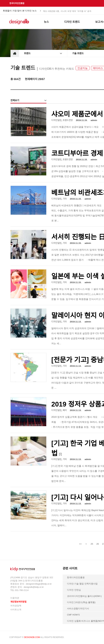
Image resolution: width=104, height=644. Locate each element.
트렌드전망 (68, 120)
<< (80, 544)
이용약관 (15, 598)
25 (92, 544)
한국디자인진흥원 (17, 3)
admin (94, 120)
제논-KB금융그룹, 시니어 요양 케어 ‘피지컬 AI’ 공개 (67, 11)
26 (98, 544)
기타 (65, 199)
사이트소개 (16, 610)
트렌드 (27, 53)
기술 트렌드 (78, 53)
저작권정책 (16, 606)
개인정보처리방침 (18, 602)
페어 (65, 410)
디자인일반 (56, 120)
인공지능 (83, 68)
